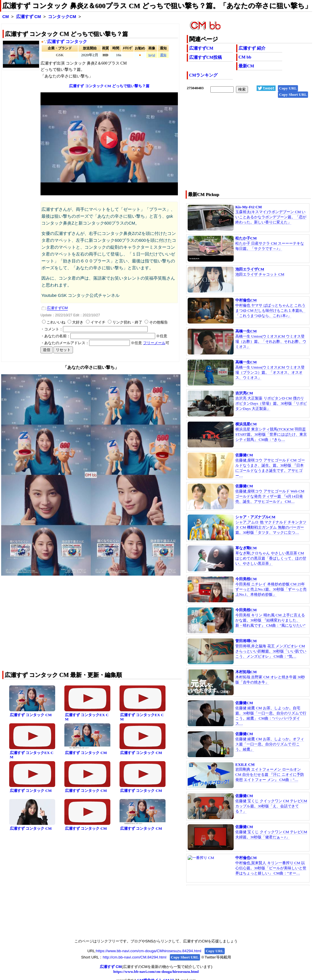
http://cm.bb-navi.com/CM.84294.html (134, 957)
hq (150, 55)
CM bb (245, 57)
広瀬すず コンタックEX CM (87, 717)
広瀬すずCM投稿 (205, 57)
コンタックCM (62, 17)
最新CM (246, 66)
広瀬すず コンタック (67, 42)
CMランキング (203, 75)
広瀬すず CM (29, 17)
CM (6, 17)
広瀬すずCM (201, 48)
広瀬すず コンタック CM (31, 715)
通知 (163, 55)
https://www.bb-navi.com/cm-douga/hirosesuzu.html (156, 972)
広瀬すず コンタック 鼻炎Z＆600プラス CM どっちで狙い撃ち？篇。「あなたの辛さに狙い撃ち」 (157, 6)
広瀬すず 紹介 (252, 48)
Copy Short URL (293, 95)
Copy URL (288, 88)
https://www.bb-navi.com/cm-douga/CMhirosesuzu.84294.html (149, 951)
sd (154, 55)
